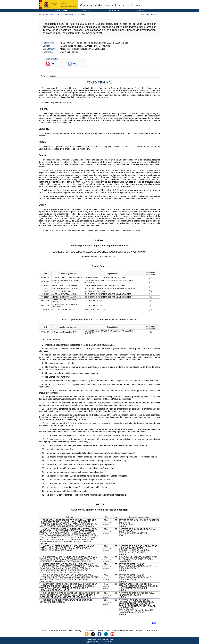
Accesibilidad (89, 631)
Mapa (71, 631)
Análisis (52, 76)
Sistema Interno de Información (123, 631)
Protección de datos (103, 631)
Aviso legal (79, 631)
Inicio (52, 14)
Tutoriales (139, 631)
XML (75, 64)
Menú (140, 11)
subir (154, 623)
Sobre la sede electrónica (58, 631)
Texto (43, 76)
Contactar (43, 631)
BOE (58, 14)
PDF (53, 64)
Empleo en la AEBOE (152, 631)
